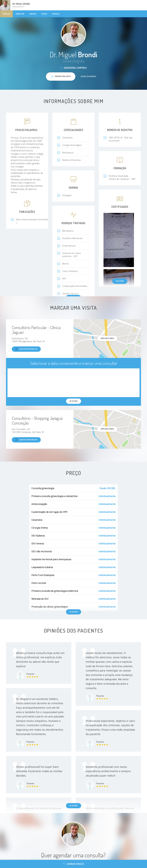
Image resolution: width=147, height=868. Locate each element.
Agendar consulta (74, 864)
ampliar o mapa (107, 338)
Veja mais (120, 281)
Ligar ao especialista (26, 349)
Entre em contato (89, 76)
